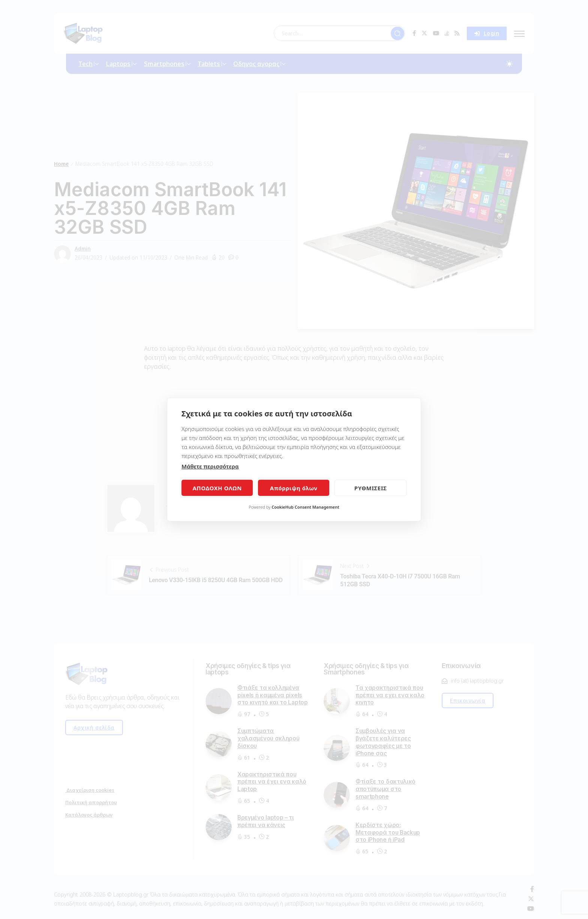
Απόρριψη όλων (294, 488)
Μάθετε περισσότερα (210, 466)
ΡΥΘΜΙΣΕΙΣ (370, 488)
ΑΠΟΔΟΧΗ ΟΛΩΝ (217, 488)
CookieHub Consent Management (305, 507)
